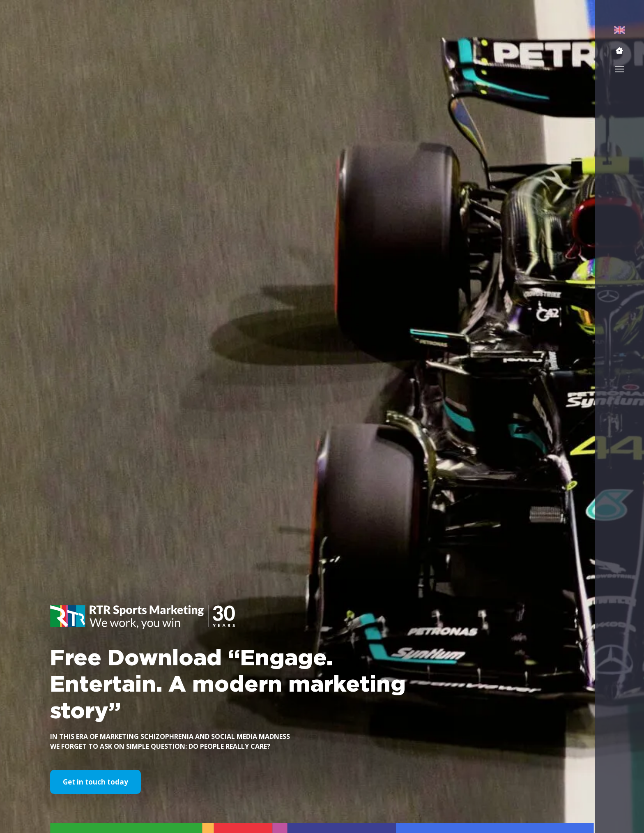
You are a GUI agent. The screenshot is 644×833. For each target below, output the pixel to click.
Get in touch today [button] (95, 782)
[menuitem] (620, 30)
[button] (619, 51)
